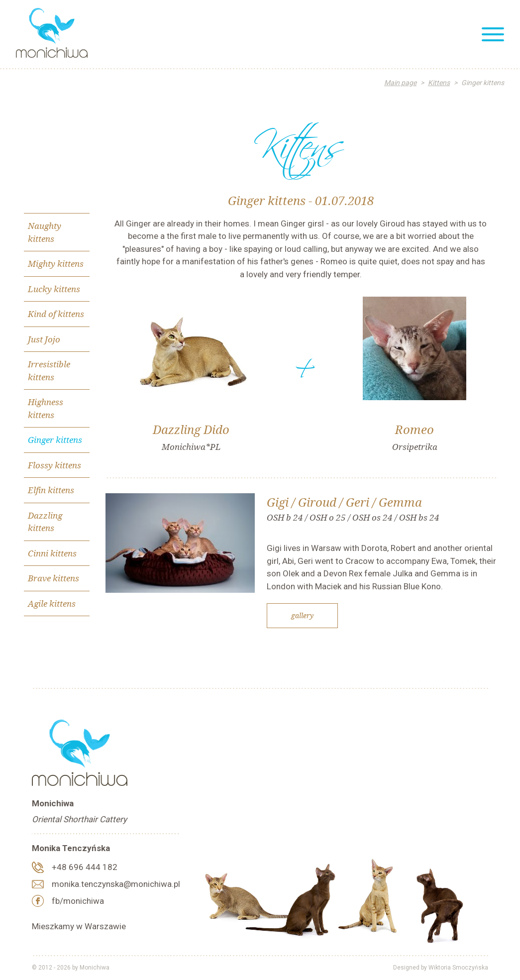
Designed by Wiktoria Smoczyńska (441, 968)
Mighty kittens (56, 264)
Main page (400, 83)
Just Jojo (44, 339)
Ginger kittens (55, 440)
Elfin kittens (51, 490)
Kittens (439, 83)
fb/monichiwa (78, 901)
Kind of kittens (56, 314)
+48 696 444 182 (85, 867)
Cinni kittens (52, 553)
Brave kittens (53, 578)
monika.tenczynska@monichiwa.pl (116, 884)
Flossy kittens (54, 465)
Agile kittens (52, 603)
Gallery (302, 615)
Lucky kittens (54, 289)
